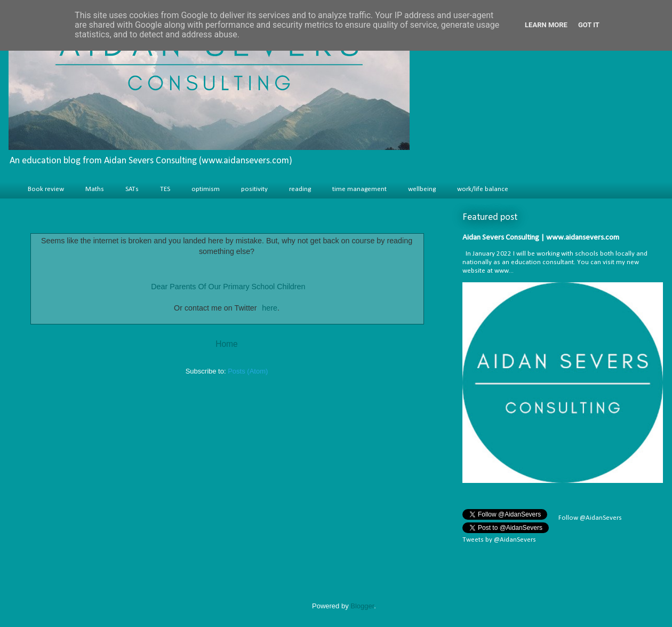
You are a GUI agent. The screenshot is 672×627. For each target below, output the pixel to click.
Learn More (546, 25)
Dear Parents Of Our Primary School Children (228, 287)
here (270, 308)
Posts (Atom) (248, 371)
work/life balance (483, 189)
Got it (589, 25)
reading (300, 189)
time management (359, 189)
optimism (206, 189)
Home (227, 344)
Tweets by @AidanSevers (499, 540)
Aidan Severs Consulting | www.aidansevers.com (541, 238)
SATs (132, 189)
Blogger (362, 606)
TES (165, 189)
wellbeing (422, 189)
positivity (254, 189)
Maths (95, 189)
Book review (46, 189)
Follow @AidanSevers (589, 518)
